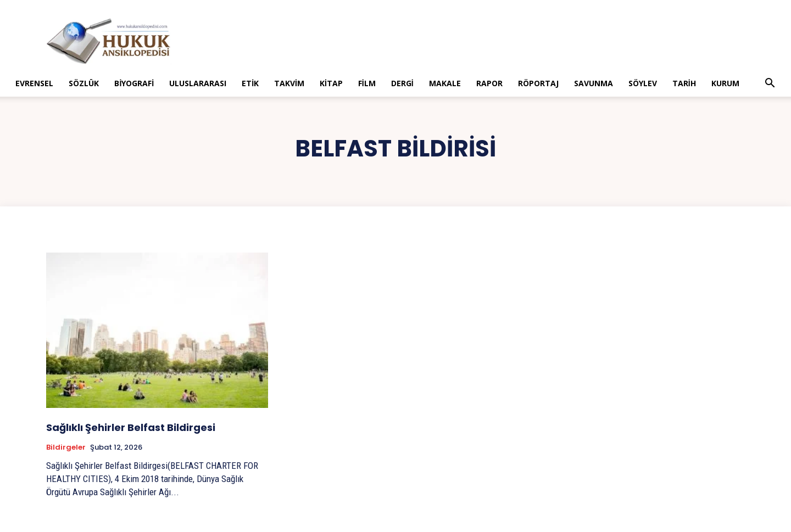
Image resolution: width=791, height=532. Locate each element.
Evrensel (34, 83)
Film (367, 83)
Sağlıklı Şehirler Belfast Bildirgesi (131, 427)
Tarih (684, 83)
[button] (770, 84)
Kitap (331, 83)
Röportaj (538, 83)
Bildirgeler (66, 447)
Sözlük (84, 83)
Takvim (289, 83)
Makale (445, 83)
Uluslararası (198, 83)
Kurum (725, 83)
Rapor (489, 83)
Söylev (643, 83)
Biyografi (134, 83)
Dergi (402, 83)
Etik (250, 83)
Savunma (594, 83)
